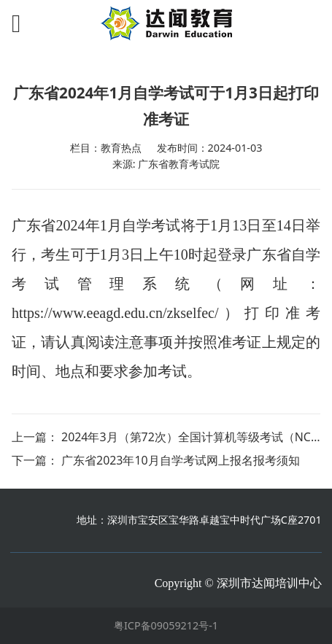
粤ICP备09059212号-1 (166, 625)
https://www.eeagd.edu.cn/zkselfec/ (115, 313)
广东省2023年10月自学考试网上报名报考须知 (181, 460)
